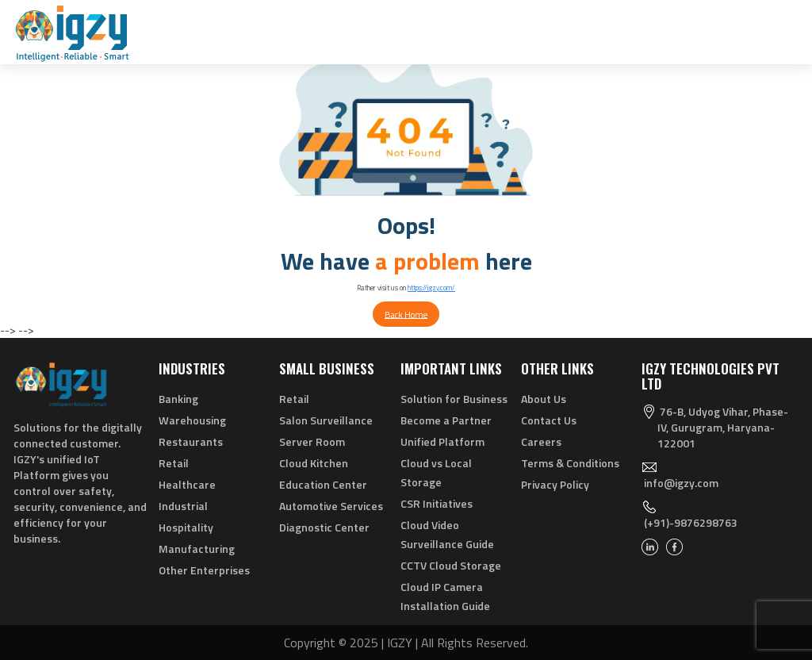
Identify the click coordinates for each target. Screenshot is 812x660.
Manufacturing (197, 549)
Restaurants (191, 441)
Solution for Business (454, 399)
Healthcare (187, 484)
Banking (178, 399)
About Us (544, 399)
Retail (174, 463)
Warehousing (192, 420)
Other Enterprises (204, 570)
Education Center (323, 484)
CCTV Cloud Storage (451, 565)
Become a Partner (446, 420)
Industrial (183, 506)
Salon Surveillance (326, 420)
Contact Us (549, 420)
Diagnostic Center (324, 527)
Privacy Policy (555, 484)
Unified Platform (442, 441)
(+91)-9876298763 (691, 522)
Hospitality (186, 527)
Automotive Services (331, 506)
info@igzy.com (681, 483)
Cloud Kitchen (314, 463)
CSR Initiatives (437, 503)
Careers (541, 441)
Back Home (406, 314)
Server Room (312, 441)
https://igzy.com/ (431, 288)
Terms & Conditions (570, 463)
